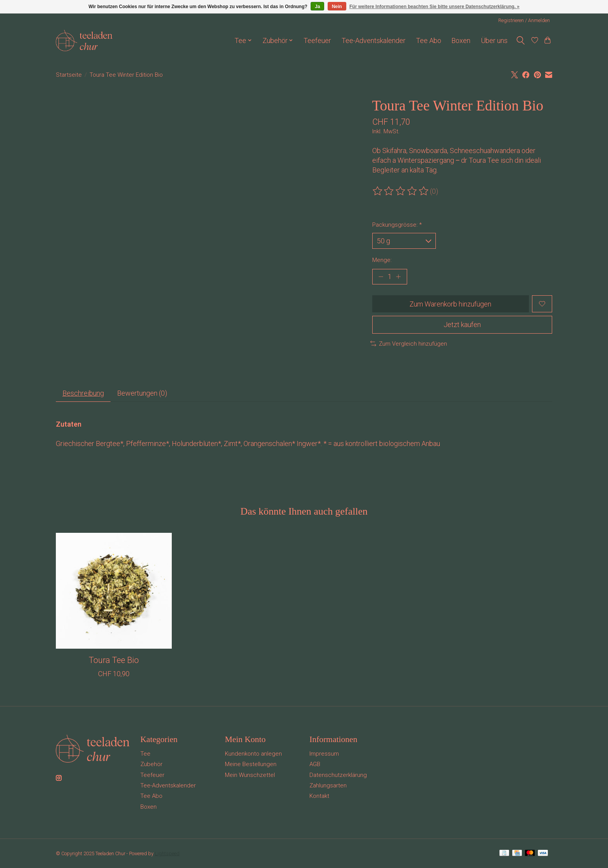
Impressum (324, 754)
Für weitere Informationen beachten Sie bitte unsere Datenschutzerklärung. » (434, 7)
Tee (145, 754)
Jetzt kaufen (462, 325)
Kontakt (319, 796)
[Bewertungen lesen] (401, 191)
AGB (315, 764)
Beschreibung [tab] (83, 393)
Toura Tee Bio (114, 660)
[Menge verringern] (381, 277)
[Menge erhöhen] (398, 277)
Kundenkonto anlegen (253, 754)
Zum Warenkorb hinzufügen (450, 304)
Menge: (382, 260)
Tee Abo (429, 40)
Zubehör (151, 764)
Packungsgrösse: (397, 225)
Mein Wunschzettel (250, 775)
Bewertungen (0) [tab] (142, 393)
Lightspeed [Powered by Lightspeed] (167, 853)
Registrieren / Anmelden (524, 20)
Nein (337, 7)
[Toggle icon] (520, 40)
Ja (317, 7)
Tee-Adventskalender (374, 40)
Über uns (494, 40)
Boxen (461, 40)
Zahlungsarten (328, 785)
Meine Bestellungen (251, 764)
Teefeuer (317, 40)
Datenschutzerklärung (338, 775)
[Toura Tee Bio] (114, 591)
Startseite (69, 75)
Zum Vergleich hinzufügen (409, 344)
